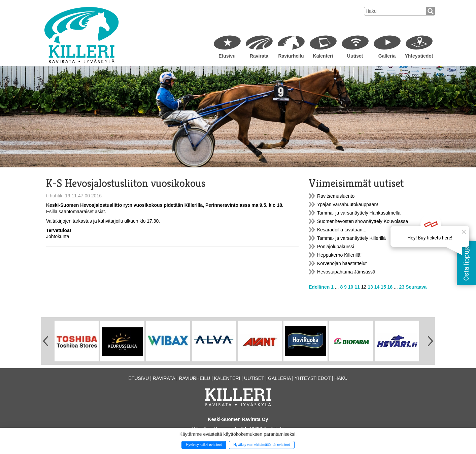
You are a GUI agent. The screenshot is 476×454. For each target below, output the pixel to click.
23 (402, 287)
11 (357, 287)
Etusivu (227, 56)
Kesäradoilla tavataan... (342, 230)
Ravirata (259, 56)
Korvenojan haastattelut (342, 263)
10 (351, 287)
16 (390, 287)
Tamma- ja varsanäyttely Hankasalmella (359, 213)
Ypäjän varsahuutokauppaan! (348, 204)
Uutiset (355, 56)
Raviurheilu (291, 56)
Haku (341, 378)
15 (383, 287)
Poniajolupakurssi (336, 247)
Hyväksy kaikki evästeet (204, 445)
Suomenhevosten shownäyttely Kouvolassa (363, 221)
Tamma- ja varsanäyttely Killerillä (351, 238)
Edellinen (319, 287)
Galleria (387, 56)
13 (370, 287)
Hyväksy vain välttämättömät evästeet (262, 445)
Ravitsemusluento (336, 196)
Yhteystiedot (419, 56)
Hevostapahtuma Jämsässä (346, 272)
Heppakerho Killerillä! (339, 255)
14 (377, 287)
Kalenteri (323, 56)
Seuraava (416, 287)
